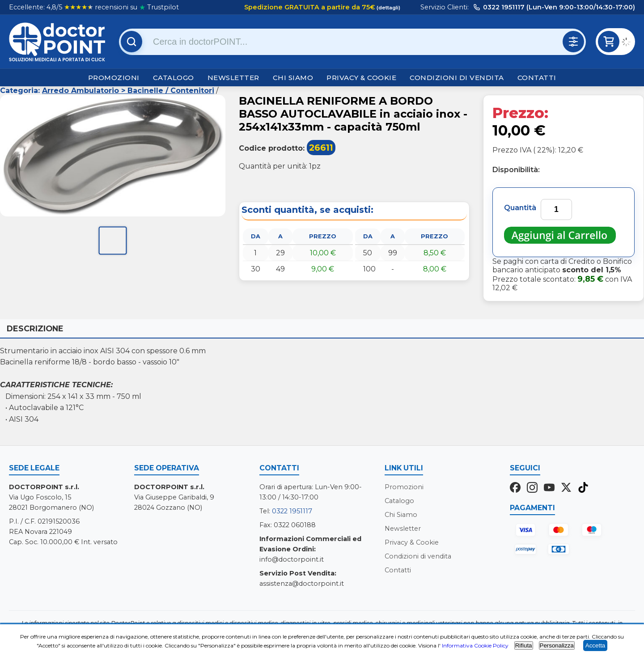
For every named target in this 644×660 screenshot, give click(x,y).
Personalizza (557, 645)
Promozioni (114, 78)
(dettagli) (388, 8)
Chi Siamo (293, 78)
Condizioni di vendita (457, 78)
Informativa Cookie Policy (475, 645)
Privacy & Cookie (361, 78)
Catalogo (174, 78)
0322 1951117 (292, 511)
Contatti (537, 78)
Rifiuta (524, 645)
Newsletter (233, 78)
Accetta (595, 645)
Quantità (520, 208)
